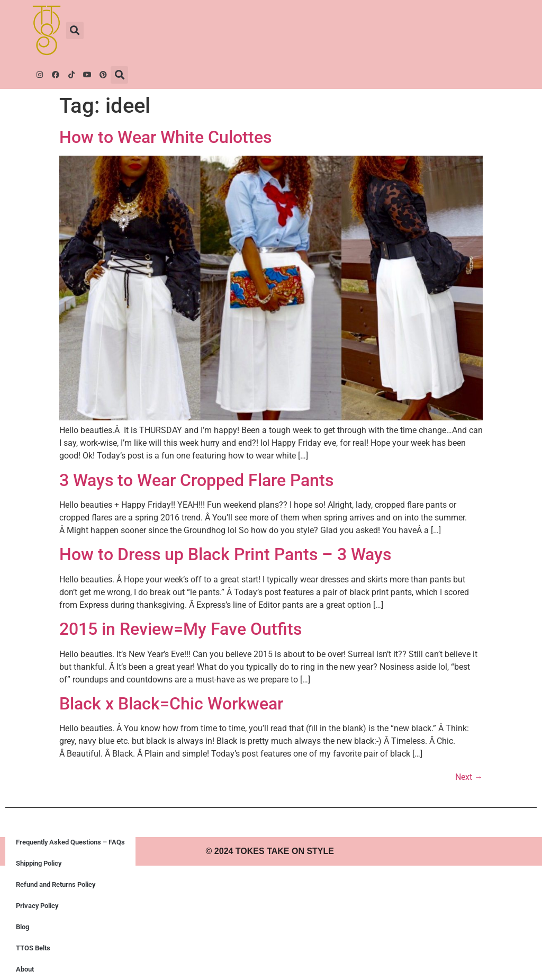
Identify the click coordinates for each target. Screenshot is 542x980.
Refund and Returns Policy (56, 884)
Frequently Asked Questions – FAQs (70, 842)
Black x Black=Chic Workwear (171, 704)
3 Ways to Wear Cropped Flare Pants (196, 480)
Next (469, 777)
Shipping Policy (39, 863)
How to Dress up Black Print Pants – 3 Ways (225, 554)
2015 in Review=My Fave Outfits (180, 629)
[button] (75, 30)
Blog (22, 927)
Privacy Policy (37, 906)
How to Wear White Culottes (165, 137)
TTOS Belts (33, 948)
